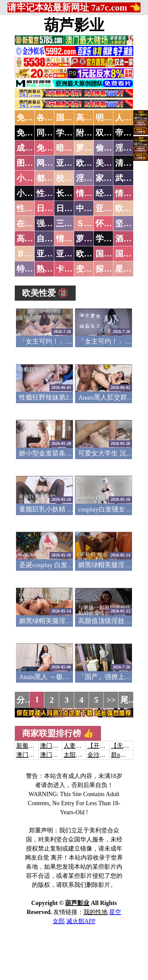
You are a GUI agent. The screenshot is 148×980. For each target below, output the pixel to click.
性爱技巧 (53, 193)
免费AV (30, 118)
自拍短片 (53, 239)
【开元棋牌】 (105, 746)
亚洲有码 (72, 254)
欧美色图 (92, 163)
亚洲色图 (72, 163)
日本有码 (72, 208)
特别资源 (33, 269)
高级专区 (33, 239)
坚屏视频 (131, 224)
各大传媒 (53, 118)
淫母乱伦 (131, 148)
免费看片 (53, 148)
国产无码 (112, 254)
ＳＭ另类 (92, 224)
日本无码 (53, 208)
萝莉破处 (92, 148)
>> (111, 700)
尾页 (128, 700)
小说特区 (33, 178)
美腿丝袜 (112, 163)
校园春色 (72, 178)
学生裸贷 (112, 239)
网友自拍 (53, 163)
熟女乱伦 (53, 269)
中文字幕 (92, 208)
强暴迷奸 (53, 224)
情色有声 (72, 239)
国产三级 (131, 254)
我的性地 (96, 912)
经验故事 (112, 193)
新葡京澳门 (31, 746)
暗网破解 (72, 148)
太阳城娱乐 (79, 755)
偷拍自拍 (112, 148)
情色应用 (131, 193)
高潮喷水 (92, 118)
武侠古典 (131, 178)
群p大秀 (121, 755)
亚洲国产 (112, 208)
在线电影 (33, 224)
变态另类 (92, 269)
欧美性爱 (131, 208)
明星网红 (112, 118)
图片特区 (33, 163)
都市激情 (53, 178)
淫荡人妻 (92, 178)
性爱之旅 (33, 208)
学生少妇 (72, 133)
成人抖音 (33, 148)
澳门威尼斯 (55, 746)
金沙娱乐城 (102, 755)
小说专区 (33, 193)
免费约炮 (33, 133)
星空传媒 (131, 269)
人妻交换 (131, 118)
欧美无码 (92, 254)
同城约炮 (53, 133)
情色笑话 (92, 193)
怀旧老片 (112, 224)
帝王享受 (131, 133)
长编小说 (72, 193)
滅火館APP (81, 921)
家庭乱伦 (112, 178)
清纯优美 (131, 163)
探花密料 (112, 269)
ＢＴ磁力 (33, 254)
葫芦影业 (74, 25)
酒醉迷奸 (131, 239)
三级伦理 (72, 224)
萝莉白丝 (92, 239)
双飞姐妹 (112, 133)
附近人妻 (92, 133)
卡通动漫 (72, 269)
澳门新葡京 (55, 755)
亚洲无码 (53, 254)
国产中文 (72, 118)
